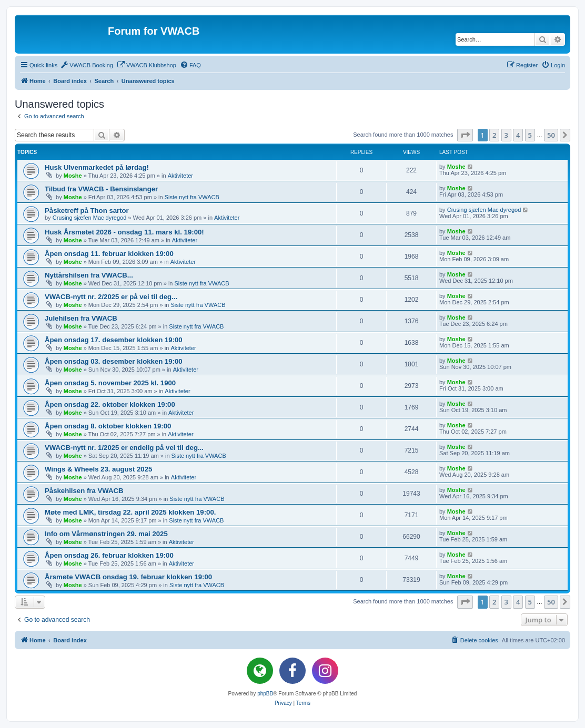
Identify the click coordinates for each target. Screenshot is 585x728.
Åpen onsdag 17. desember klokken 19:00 (114, 340)
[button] (465, 135)
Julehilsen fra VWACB (81, 318)
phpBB (265, 694)
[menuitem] (87, 65)
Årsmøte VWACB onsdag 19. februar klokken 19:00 (128, 577)
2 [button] (494, 135)
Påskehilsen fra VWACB (84, 491)
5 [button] (530, 135)
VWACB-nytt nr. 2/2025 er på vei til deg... (111, 297)
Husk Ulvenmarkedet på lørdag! (97, 167)
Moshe (73, 176)
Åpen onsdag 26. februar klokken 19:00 (109, 555)
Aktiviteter (180, 176)
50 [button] (551, 135)
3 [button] (506, 135)
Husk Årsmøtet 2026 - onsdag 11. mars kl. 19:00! (124, 232)
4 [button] (518, 135)
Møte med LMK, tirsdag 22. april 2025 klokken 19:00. (130, 512)
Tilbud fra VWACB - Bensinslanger (101, 189)
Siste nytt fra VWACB (192, 197)
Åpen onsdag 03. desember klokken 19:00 (114, 361)
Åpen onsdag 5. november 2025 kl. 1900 (110, 383)
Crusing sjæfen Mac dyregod (90, 218)
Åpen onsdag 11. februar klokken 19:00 (109, 254)
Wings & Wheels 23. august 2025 (98, 469)
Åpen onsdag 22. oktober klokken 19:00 (110, 404)
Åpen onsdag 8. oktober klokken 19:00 (108, 426)
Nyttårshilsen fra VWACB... (89, 275)
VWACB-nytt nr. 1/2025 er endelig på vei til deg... (124, 448)
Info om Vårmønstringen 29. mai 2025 (106, 534)
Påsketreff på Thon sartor (87, 211)
